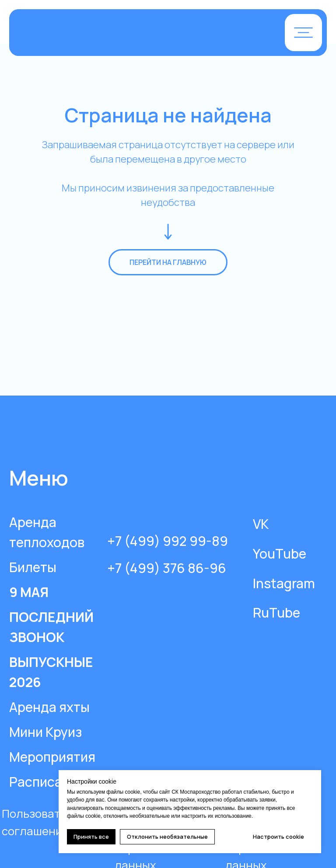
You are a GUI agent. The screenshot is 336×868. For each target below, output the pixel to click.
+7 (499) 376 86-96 (167, 568)
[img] (120, 33)
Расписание (47, 782)
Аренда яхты (49, 707)
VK (261, 524)
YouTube (280, 554)
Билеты (33, 567)
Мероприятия (52, 757)
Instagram (284, 583)
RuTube (276, 613)
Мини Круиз (45, 732)
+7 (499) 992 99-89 (168, 541)
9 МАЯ (29, 592)
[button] (303, 33)
